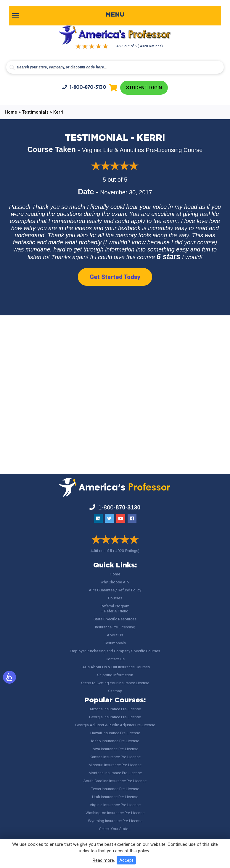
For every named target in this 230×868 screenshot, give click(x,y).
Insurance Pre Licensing (115, 627)
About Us (115, 635)
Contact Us (115, 659)
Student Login (144, 88)
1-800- (84, 87)
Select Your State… (115, 829)
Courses (115, 598)
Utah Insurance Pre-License (115, 797)
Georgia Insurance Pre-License (115, 717)
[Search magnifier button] (12, 67)
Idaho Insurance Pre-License (115, 741)
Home (115, 574)
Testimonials (115, 643)
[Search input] (115, 67)
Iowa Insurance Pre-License (115, 749)
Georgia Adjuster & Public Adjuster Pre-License (115, 725)
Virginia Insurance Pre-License (115, 805)
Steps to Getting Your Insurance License (115, 683)
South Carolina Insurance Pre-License (115, 781)
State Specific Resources (115, 619)
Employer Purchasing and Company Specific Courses (115, 651)
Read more (103, 860)
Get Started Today (115, 277)
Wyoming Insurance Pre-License (115, 821)
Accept (126, 860)
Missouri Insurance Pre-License (115, 765)
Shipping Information (115, 675)
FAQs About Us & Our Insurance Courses (115, 667)
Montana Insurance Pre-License (115, 773)
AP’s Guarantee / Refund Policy (115, 590)
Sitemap (115, 691)
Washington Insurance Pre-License (115, 813)
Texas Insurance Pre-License (115, 789)
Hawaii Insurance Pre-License (115, 733)
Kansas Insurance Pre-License (115, 757)
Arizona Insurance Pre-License (115, 709)
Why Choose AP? (115, 582)
